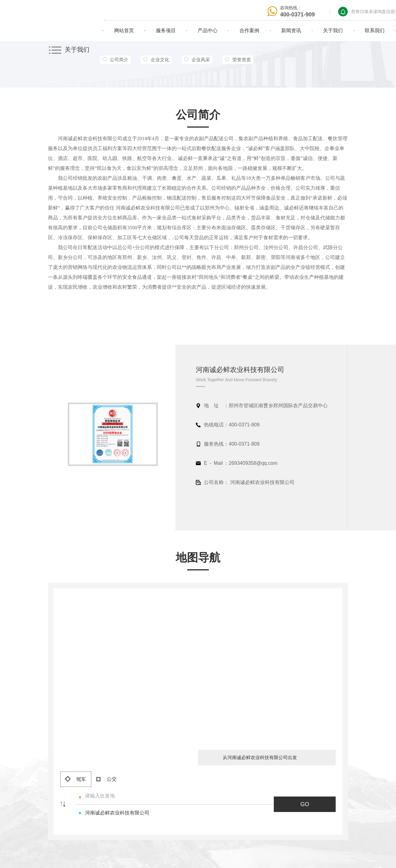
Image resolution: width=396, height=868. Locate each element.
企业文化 (160, 60)
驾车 (75, 779)
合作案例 (249, 30)
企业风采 (201, 60)
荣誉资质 (242, 60)
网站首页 (124, 30)
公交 (106, 779)
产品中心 (208, 30)
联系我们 (375, 30)
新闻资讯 (291, 30)
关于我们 (333, 30)
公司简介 (119, 60)
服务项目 (166, 30)
